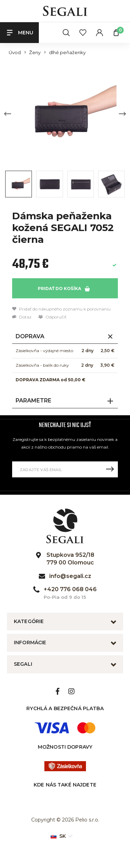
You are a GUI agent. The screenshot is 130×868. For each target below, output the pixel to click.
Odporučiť (53, 317)
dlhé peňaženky (67, 53)
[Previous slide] (8, 114)
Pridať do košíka (64, 289)
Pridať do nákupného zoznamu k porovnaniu (61, 309)
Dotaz (22, 317)
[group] (65, 114)
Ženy (35, 53)
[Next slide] (122, 114)
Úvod (15, 53)
